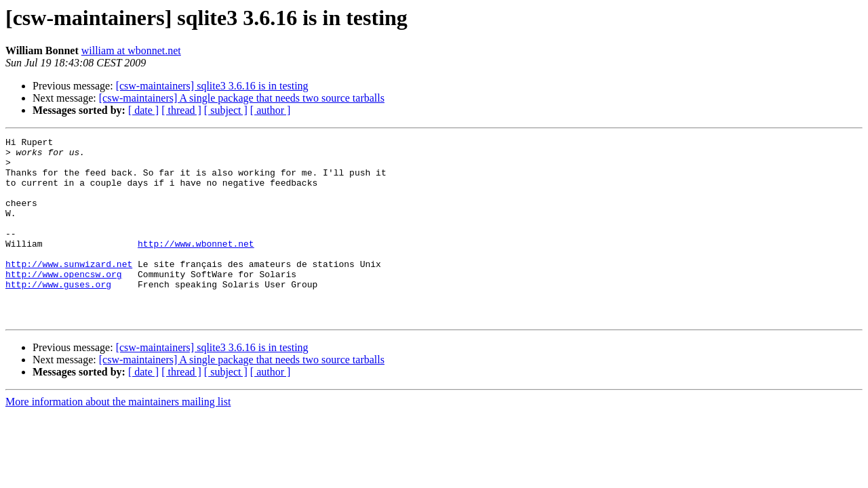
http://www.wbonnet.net (196, 266)
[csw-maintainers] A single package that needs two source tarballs (242, 98)
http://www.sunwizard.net (69, 290)
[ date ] (143, 110)
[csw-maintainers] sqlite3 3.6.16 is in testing (212, 86)
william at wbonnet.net (131, 50)
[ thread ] (181, 110)
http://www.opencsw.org (64, 302)
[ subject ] (226, 110)
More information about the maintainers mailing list (118, 438)
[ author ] (271, 110)
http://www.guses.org (58, 314)
